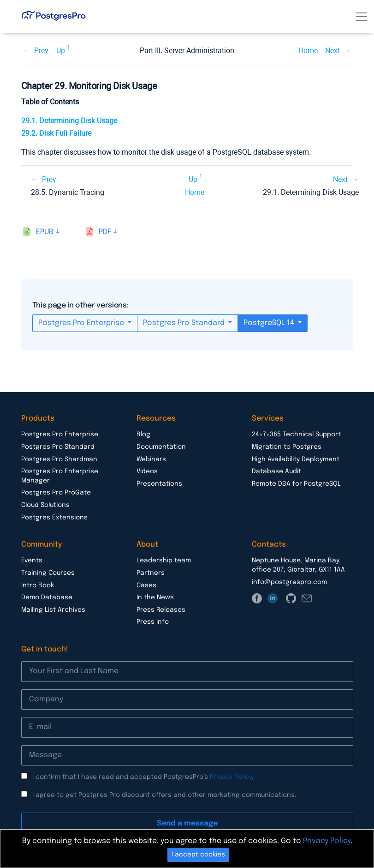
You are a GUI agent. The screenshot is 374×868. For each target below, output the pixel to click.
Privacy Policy (231, 777)
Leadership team (164, 561)
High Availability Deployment (296, 459)
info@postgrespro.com (289, 582)
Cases (146, 585)
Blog (143, 434)
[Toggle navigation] (362, 17)
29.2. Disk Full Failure (56, 133)
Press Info (153, 622)
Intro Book (38, 585)
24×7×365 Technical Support (296, 434)
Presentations (159, 484)
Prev (41, 51)
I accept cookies (198, 855)
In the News (155, 597)
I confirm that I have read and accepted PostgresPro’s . (143, 777)
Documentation (161, 447)
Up (61, 51)
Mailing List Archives (53, 610)
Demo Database (47, 597)
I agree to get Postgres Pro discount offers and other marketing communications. (164, 795)
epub (45, 232)
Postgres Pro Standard (185, 323)
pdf (105, 232)
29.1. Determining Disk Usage (69, 121)
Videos (147, 471)
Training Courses (48, 573)
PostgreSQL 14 (270, 323)
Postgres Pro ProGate (56, 493)
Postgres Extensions (54, 518)
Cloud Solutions (45, 505)
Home (308, 51)
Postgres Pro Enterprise (82, 323)
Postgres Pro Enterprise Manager (60, 476)
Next (332, 51)
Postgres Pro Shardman (59, 459)
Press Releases (161, 610)
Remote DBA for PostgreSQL (296, 484)
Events (32, 561)
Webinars (151, 459)
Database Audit (276, 471)
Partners (151, 573)
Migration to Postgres (287, 447)
